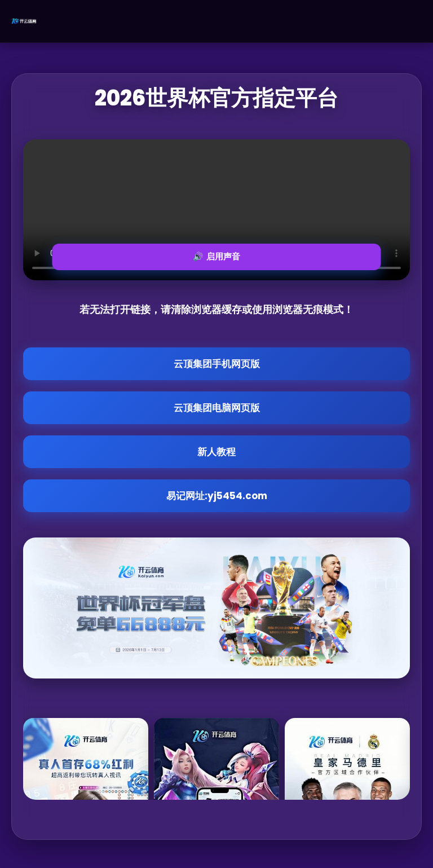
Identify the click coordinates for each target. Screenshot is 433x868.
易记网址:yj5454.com (217, 496)
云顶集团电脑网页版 (217, 408)
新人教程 (216, 452)
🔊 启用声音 (216, 256)
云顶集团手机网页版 (217, 364)
